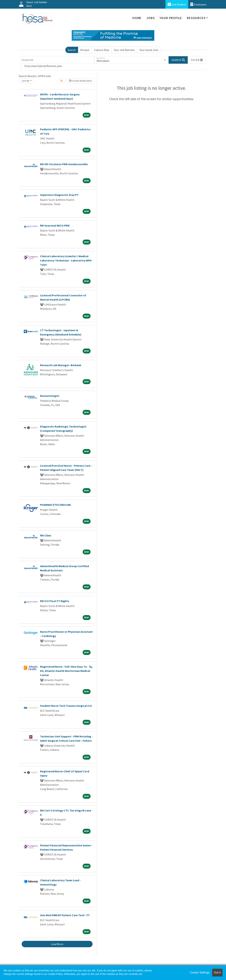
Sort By (26, 81)
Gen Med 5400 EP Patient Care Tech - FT (65, 915)
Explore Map (102, 50)
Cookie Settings (200, 973)
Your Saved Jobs (149, 50)
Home (137, 18)
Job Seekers (177, 4)
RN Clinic (46, 535)
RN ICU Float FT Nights (55, 601)
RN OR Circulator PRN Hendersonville (64, 164)
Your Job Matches (124, 50)
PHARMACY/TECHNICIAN (55, 505)
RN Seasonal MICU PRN (55, 225)
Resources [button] (196, 18)
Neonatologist (50, 396)
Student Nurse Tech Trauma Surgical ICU (66, 706)
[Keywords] (57, 60)
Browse (85, 50)
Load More (57, 944)
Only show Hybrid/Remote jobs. (43, 66)
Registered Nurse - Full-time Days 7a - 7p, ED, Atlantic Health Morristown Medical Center (66, 671)
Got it (217, 973)
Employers (198, 4)
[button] (197, 60)
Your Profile (171, 18)
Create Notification (81, 81)
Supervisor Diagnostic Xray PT (59, 195)
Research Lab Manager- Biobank (61, 365)
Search (72, 50)
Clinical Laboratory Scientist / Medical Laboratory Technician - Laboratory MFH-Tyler (66, 260)
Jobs (150, 18)
